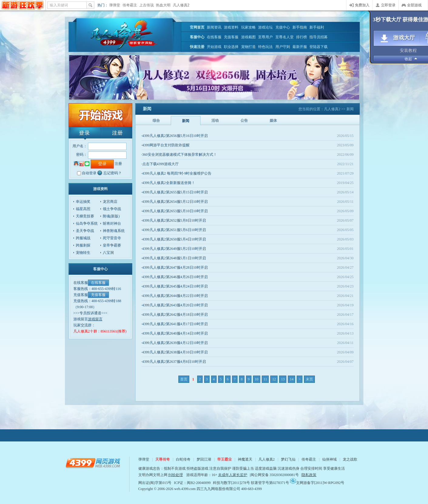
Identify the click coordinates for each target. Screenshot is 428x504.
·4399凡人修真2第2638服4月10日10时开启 (175, 352)
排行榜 (302, 37)
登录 (84, 133)
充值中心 (283, 27)
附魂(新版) (111, 216)
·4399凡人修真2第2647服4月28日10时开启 (175, 267)
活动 (215, 121)
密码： (82, 155)
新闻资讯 (214, 27)
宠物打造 (248, 47)
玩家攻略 (248, 27)
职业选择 (231, 47)
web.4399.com (185, 489)
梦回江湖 (204, 459)
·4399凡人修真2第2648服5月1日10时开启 (174, 258)
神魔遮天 (245, 459)
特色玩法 (265, 47)
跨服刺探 (83, 245)
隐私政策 (309, 475)
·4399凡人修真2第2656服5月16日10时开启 (175, 136)
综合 (156, 121)
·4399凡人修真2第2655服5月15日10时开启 (175, 192)
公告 (244, 121)
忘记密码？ (113, 173)
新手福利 (317, 27)
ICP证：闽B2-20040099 (192, 483)
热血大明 (163, 5)
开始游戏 (214, 47)
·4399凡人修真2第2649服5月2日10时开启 (174, 249)
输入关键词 (59, 5)
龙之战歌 (350, 459)
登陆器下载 (318, 47)
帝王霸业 (224, 459)
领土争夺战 (112, 209)
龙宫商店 (110, 202)
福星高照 (83, 209)
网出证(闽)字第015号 (155, 483)
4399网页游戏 (23, 5)
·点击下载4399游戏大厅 (160, 164)
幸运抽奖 (83, 202)
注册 (116, 133)
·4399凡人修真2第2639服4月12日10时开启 (175, 343)
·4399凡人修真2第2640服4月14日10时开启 (175, 333)
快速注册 (197, 47)
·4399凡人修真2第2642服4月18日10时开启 (175, 315)
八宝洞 (108, 253)
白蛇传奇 (183, 459)
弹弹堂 (115, 5)
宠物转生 (83, 253)
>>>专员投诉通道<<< (91, 313)
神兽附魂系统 (114, 231)
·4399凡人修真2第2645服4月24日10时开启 (175, 286)
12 (274, 379)
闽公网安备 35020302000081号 (275, 475)
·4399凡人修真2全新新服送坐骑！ (168, 183)
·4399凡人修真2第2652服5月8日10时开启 (174, 220)
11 (265, 379)
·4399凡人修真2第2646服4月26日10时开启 (175, 277)
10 (257, 379)
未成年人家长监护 (233, 475)
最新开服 (300, 47)
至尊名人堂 (285, 37)
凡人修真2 (181, 5)
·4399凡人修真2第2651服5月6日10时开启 (174, 230)
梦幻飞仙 (288, 459)
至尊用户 (265, 37)
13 (283, 379)
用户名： (80, 146)
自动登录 (89, 173)
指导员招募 (318, 37)
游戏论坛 (265, 27)
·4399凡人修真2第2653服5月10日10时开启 (175, 211)
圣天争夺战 (85, 231)
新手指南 (300, 27)
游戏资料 (231, 27)
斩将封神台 (112, 223)
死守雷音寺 (112, 238)
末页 (309, 379)
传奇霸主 (130, 5)
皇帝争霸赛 (112, 245)
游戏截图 (248, 37)
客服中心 (197, 37)
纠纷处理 (176, 475)
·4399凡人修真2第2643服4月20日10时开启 (175, 305)
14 (292, 379)
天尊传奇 (163, 459)
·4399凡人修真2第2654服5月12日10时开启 (175, 202)
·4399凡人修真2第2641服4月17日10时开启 (175, 324)
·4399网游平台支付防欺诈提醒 (165, 145)
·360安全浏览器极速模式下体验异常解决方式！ (179, 155)
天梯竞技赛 (85, 216)
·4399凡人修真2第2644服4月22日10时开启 (175, 296)
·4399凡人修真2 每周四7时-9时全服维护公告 (177, 173)
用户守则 (283, 47)
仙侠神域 (329, 459)
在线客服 (214, 37)
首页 (184, 379)
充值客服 (231, 37)
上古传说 (147, 5)
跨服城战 (83, 238)
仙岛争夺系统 (87, 223)
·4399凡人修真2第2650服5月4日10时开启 (174, 239)
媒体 (273, 121)
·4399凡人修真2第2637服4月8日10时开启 (174, 362)
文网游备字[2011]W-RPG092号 (317, 483)
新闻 (186, 121)
